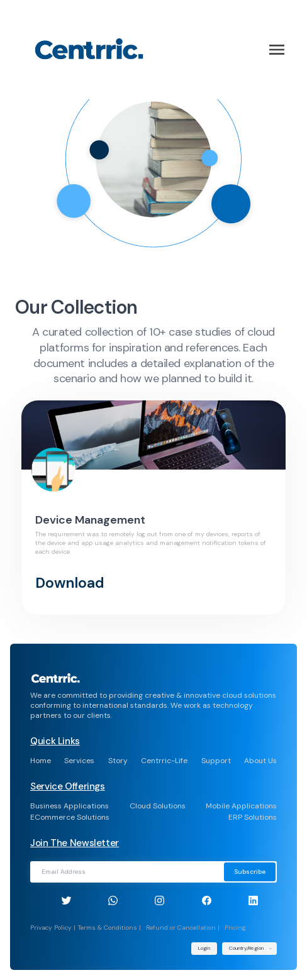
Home (41, 761)
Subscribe (250, 872)
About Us (260, 761)
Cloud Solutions (158, 806)
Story (118, 761)
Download (70, 583)
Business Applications (70, 806)
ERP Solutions (253, 817)
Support (216, 761)
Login (204, 948)
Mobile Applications (241, 806)
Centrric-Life (164, 761)
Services (79, 761)
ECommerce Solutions (70, 817)
